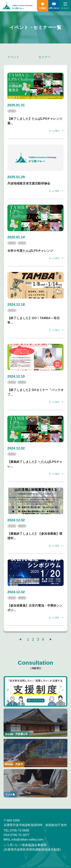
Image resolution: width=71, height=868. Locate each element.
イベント (13, 57)
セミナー (45, 57)
